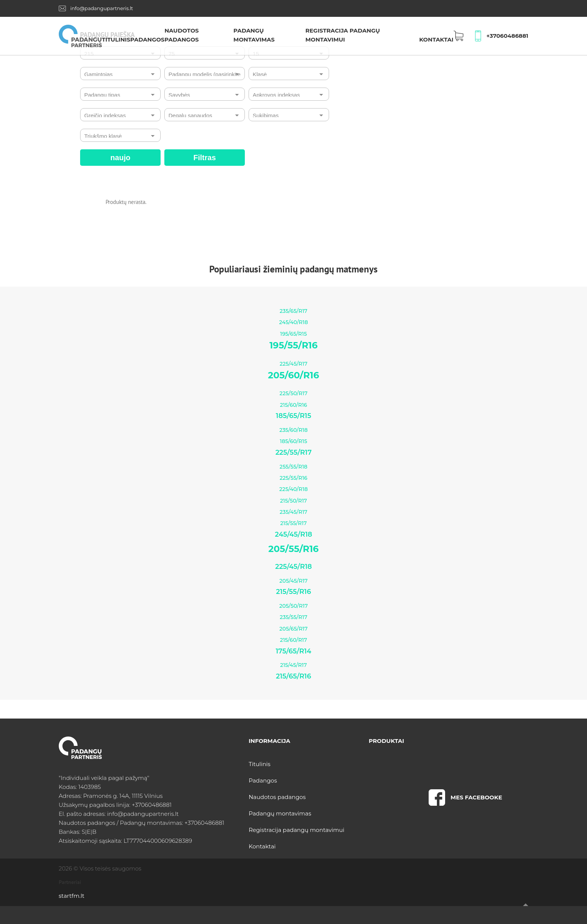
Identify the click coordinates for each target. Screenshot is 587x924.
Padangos (147, 39)
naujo (120, 158)
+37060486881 (507, 36)
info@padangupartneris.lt (102, 8)
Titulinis (116, 39)
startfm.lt (72, 896)
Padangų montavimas (280, 813)
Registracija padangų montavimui (296, 830)
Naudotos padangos (277, 797)
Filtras (204, 158)
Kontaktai (436, 39)
